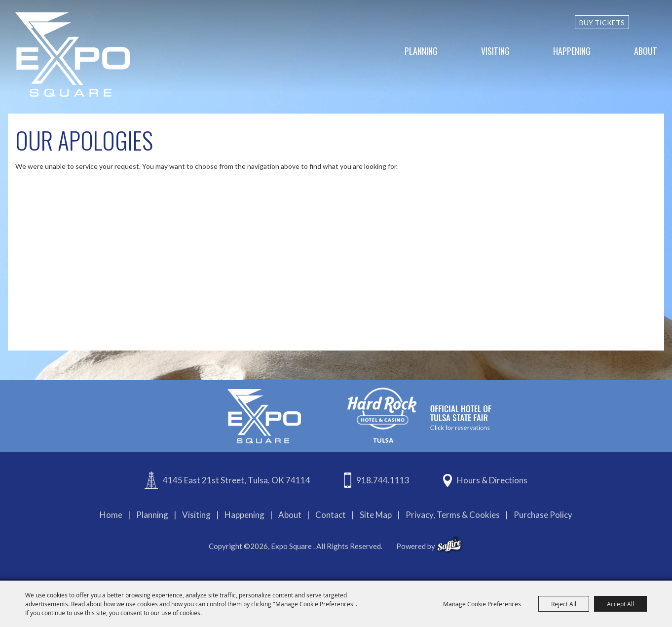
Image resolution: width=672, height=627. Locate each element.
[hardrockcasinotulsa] (419, 415)
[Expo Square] (73, 55)
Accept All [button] (620, 604)
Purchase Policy (543, 515)
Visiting (495, 51)
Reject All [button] (564, 604)
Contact (331, 515)
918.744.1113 (383, 480)
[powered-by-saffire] (449, 545)
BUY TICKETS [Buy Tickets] (602, 22)
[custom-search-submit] (653, 22)
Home (111, 515)
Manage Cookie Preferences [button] (482, 604)
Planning (421, 51)
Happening (572, 51)
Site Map (376, 515)
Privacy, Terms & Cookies (453, 515)
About (646, 51)
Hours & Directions (492, 480)
